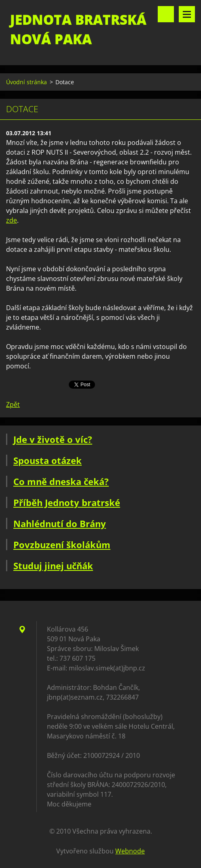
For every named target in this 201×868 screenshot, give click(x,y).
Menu (187, 14)
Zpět (13, 404)
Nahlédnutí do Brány (60, 523)
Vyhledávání (166, 14)
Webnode (130, 851)
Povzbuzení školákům (62, 545)
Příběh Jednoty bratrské (67, 502)
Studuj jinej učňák (53, 566)
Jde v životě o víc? (53, 439)
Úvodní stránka (26, 82)
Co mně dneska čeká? (61, 481)
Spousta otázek (48, 460)
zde (12, 220)
